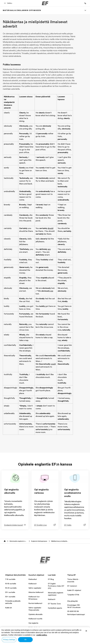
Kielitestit (52, 599)
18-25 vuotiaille (11, 588)
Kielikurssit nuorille (35, 619)
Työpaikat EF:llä (73, 595)
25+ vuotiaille (10, 592)
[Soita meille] (85, 3)
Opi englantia (33, 623)
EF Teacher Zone (54, 604)
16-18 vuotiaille (11, 584)
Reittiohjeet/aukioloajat (76, 614)
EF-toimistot (72, 586)
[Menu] (85, 10)
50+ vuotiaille (10, 597)
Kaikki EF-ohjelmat (74, 590)
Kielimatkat (33, 579)
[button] (8, 3)
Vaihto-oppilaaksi (35, 588)
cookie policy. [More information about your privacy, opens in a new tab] (42, 635)
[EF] (45, 3)
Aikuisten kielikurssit (36, 592)
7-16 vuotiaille (10, 579)
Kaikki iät (8, 608)
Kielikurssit (33, 584)
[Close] (86, 631)
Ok (25, 640)
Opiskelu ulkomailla (35, 614)
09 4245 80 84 (73, 611)
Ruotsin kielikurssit (35, 603)
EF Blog (51, 579)
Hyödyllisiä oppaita (55, 608)
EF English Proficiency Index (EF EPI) (56, 586)
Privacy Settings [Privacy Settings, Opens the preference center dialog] (9, 640)
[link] (22, 10)
